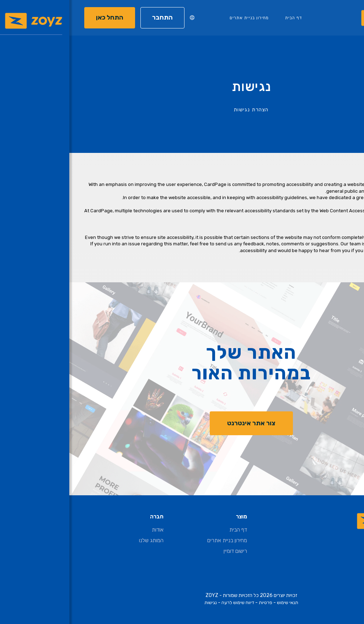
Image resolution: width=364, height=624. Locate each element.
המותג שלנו (82, 540)
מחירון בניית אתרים (180, 18)
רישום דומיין (166, 551)
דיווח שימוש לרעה (168, 602)
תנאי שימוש (218, 602)
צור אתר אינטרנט (182, 423)
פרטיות (196, 602)
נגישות (141, 602)
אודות (88, 530)
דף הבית (224, 18)
